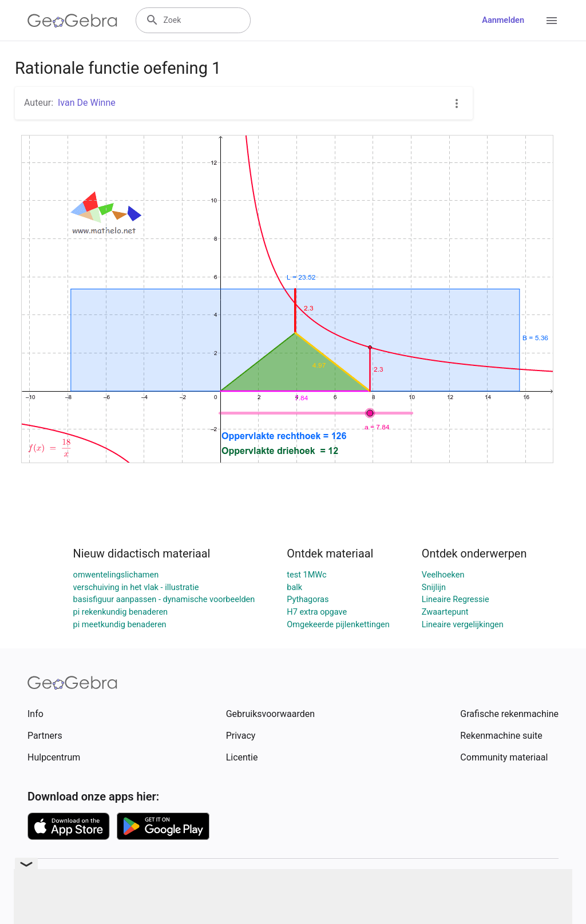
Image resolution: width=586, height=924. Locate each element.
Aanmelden (503, 20)
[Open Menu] (552, 21)
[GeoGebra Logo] (72, 21)
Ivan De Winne (87, 103)
